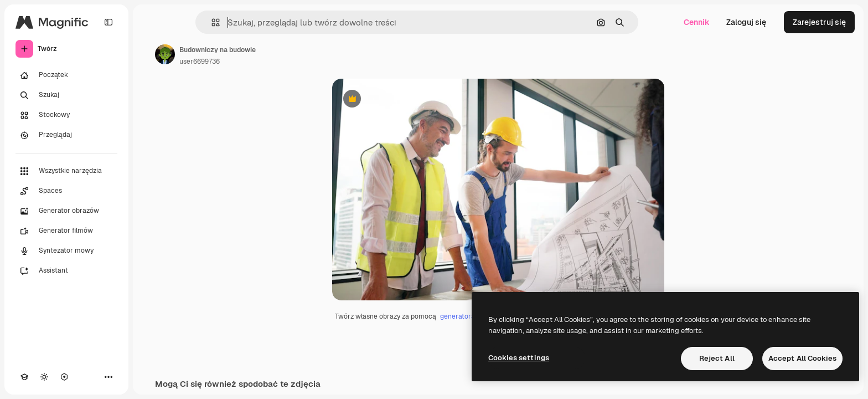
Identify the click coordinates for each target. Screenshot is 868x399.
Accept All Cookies (802, 358)
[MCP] (64, 377)
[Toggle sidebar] (108, 22)
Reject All (717, 358)
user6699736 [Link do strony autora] (200, 62)
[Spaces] (66, 191)
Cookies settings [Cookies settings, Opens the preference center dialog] (519, 358)
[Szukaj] (66, 95)
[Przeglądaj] (66, 135)
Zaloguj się (746, 22)
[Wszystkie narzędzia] (66, 171)
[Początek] (66, 75)
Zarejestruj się (819, 22)
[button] (211, 22)
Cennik (697, 22)
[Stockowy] (66, 115)
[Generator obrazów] (66, 211)
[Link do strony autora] (165, 54)
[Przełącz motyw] (44, 377)
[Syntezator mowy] (66, 251)
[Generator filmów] (66, 231)
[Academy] (24, 377)
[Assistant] (66, 271)
